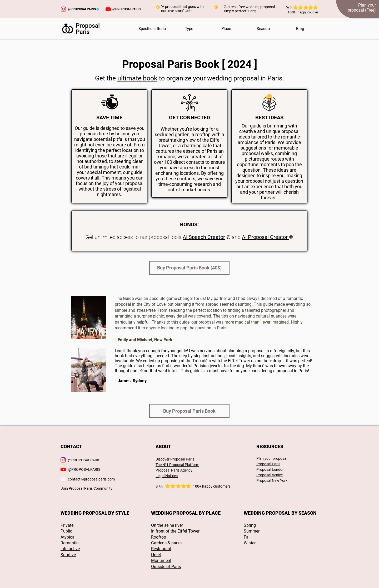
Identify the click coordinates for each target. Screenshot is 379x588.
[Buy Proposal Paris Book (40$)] (189, 268)
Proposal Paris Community (91, 488)
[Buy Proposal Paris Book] (189, 411)
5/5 (159, 487)
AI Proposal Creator (265, 237)
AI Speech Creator (204, 237)
